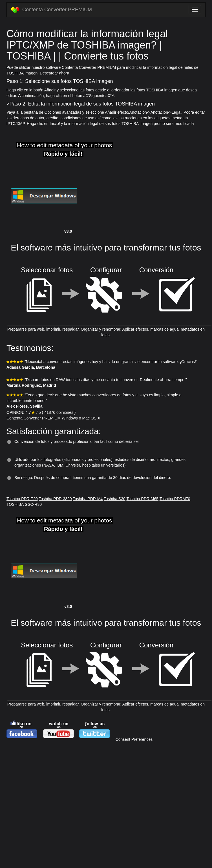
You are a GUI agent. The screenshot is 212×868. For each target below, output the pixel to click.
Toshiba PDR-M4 (88, 499)
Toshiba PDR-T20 (22, 499)
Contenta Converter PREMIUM (51, 10)
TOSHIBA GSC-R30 (24, 504)
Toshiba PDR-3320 (55, 499)
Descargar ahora (54, 73)
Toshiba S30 (115, 499)
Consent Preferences (134, 739)
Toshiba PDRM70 (175, 499)
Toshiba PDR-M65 (142, 499)
